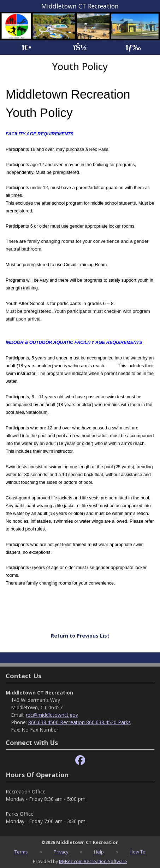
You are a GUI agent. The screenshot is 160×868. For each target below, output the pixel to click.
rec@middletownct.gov (52, 715)
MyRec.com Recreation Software (93, 861)
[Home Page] (27, 48)
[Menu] (133, 48)
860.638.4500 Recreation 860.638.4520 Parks (79, 722)
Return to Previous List (80, 636)
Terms (21, 852)
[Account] (80, 48)
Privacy (61, 852)
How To (138, 852)
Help (99, 852)
